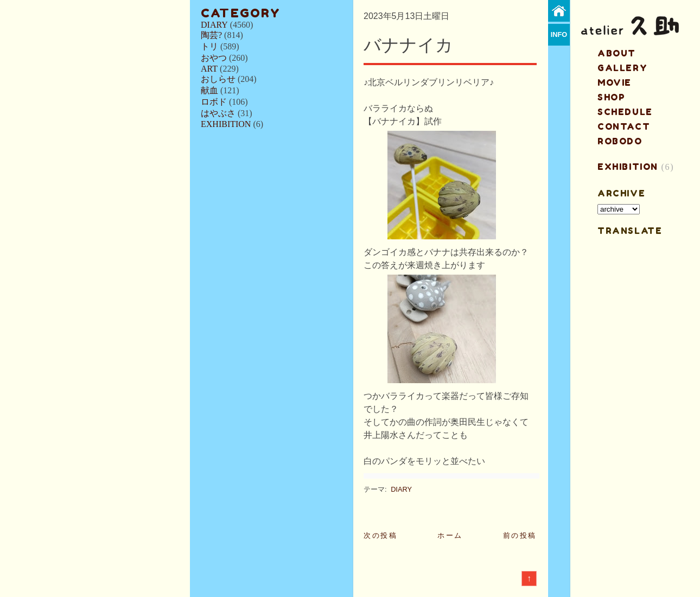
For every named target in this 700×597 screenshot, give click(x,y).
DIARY (214, 25)
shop (611, 97)
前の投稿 (520, 535)
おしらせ (218, 79)
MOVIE (615, 82)
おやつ (214, 58)
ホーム (450, 535)
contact (624, 126)
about (617, 53)
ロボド (214, 102)
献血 (209, 90)
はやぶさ (218, 113)
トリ (209, 46)
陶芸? (211, 35)
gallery (622, 68)
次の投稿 (380, 535)
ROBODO (620, 141)
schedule (625, 112)
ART (209, 69)
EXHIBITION (226, 124)
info (559, 34)
